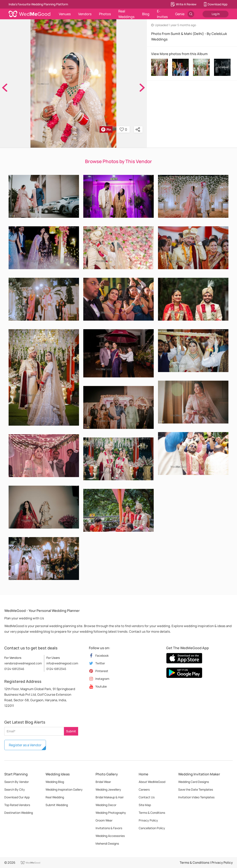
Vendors (85, 14)
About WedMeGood (152, 782)
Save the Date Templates (196, 789)
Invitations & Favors (109, 828)
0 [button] (123, 129)
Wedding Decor (106, 805)
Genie (180, 14)
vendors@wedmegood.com (23, 663)
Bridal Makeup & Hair (110, 797)
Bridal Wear (103, 782)
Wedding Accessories (110, 836)
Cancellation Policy (152, 828)
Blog (146, 14)
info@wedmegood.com (62, 663)
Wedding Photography (111, 813)
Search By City (15, 789)
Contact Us (147, 797)
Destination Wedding (19, 813)
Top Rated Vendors (17, 805)
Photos (105, 14)
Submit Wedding (57, 805)
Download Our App (17, 797)
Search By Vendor (17, 782)
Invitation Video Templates (196, 797)
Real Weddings (126, 14)
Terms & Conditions (152, 813)
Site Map (145, 805)
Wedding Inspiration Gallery (64, 789)
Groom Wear (104, 820)
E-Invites (162, 14)
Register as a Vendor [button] (25, 745)
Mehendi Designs (107, 843)
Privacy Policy (148, 820)
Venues (65, 14)
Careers (144, 789)
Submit (71, 731)
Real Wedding (55, 797)
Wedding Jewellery (108, 789)
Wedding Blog (55, 782)
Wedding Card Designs (194, 782)
